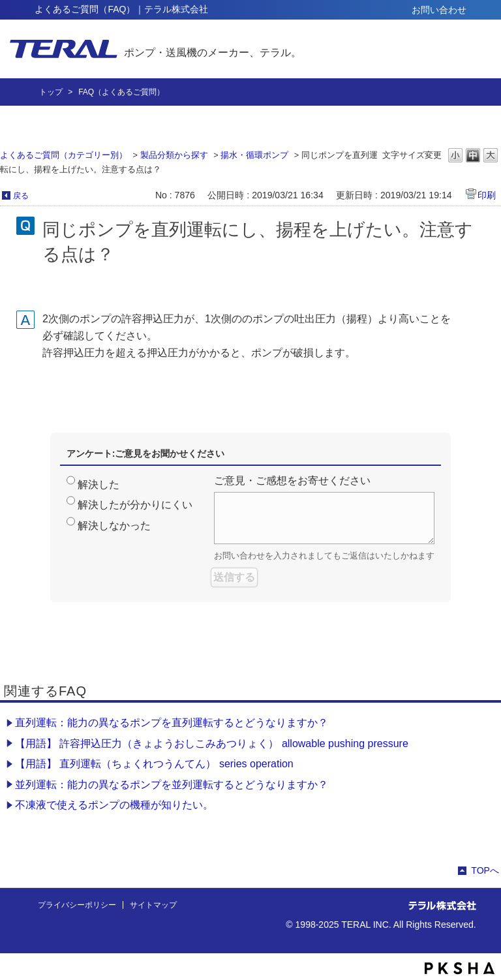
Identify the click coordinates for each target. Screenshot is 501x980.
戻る (21, 196)
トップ (51, 92)
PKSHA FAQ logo (460, 968)
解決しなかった (114, 526)
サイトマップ (153, 905)
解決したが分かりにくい (135, 505)
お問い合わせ (439, 10)
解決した (99, 484)
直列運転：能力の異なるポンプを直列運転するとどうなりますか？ (172, 723)
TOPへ (485, 870)
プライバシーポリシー (77, 905)
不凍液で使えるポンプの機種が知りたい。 (114, 805)
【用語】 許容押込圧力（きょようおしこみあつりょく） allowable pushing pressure (212, 743)
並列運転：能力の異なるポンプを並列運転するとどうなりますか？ (172, 785)
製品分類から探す (174, 155)
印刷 (487, 195)
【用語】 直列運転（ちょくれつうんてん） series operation (154, 764)
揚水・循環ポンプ (254, 155)
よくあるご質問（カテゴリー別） (64, 155)
